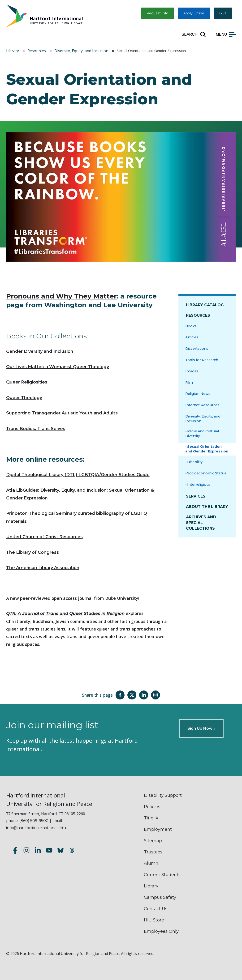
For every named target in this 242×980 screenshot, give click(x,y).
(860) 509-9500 (34, 821)
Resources (37, 51)
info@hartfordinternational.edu (36, 828)
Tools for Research (202, 360)
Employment (158, 829)
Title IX (151, 818)
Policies (152, 807)
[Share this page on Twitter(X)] (132, 695)
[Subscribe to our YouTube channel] (49, 851)
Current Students (162, 875)
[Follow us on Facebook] (15, 851)
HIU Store (154, 920)
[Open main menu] (226, 34)
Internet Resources (202, 405)
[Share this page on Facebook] (120, 695)
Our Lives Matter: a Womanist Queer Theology (58, 367)
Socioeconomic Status (207, 473)
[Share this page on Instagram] (156, 695)
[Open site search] (194, 34)
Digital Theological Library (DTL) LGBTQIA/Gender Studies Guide (78, 475)
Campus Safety (160, 897)
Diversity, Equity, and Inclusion (81, 51)
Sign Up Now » (201, 728)
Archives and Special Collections (201, 523)
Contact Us (156, 909)
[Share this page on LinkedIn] (144, 695)
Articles (192, 337)
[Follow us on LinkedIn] (38, 851)
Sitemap (153, 841)
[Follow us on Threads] (72, 851)
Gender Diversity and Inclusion (40, 351)
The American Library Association (43, 568)
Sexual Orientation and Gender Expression (207, 449)
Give (223, 13)
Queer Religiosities (27, 382)
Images (192, 371)
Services (196, 496)
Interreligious (199, 485)
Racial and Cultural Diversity (202, 434)
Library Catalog (205, 305)
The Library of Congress (32, 552)
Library (13, 51)
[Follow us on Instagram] (26, 851)
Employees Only (161, 931)
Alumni (152, 863)
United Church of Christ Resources (44, 537)
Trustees (153, 852)
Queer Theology (24, 398)
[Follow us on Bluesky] (60, 851)
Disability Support (163, 795)
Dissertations (197, 349)
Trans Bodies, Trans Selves (36, 429)
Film (189, 383)
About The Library (207, 507)
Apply (194, 13)
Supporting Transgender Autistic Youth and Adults (62, 413)
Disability (195, 462)
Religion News (198, 394)
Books (191, 326)
